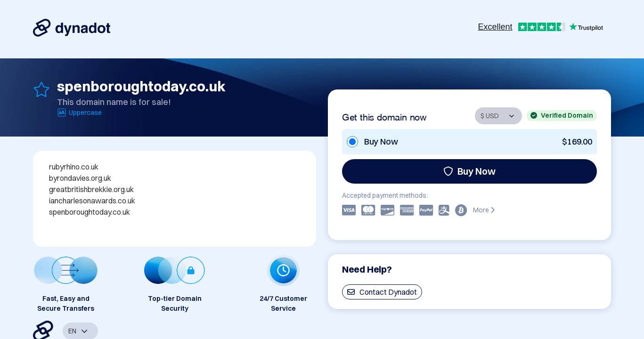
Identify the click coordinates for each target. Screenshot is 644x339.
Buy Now (469, 171)
